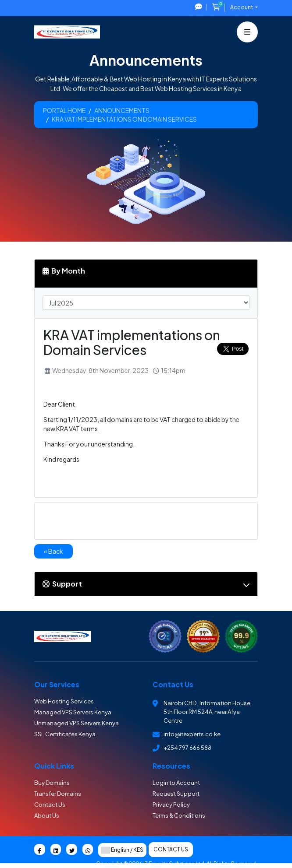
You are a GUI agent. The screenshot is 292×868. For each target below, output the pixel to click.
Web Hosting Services (64, 701)
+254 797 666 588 (187, 748)
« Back (53, 551)
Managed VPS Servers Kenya (73, 712)
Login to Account (176, 783)
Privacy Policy (171, 805)
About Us (47, 815)
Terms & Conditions (179, 815)
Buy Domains (52, 783)
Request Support (176, 794)
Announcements (122, 110)
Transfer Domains (58, 794)
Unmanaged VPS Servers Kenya (77, 723)
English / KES (122, 850)
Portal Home (64, 110)
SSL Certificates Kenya (65, 734)
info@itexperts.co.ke (192, 734)
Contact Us (50, 805)
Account (242, 7)
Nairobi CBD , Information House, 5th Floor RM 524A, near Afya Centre (208, 712)
